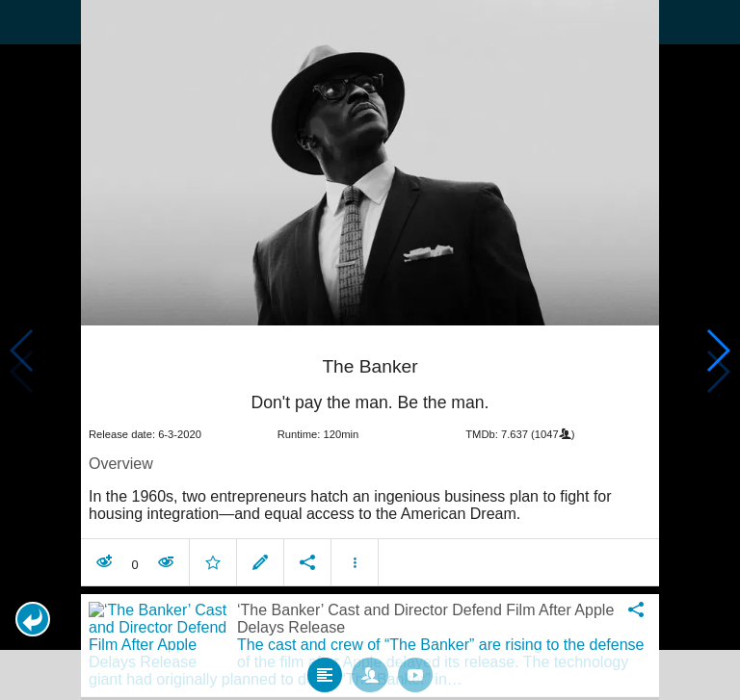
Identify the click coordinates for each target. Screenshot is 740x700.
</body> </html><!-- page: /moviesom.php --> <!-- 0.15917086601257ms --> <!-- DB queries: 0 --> (370, 350)
